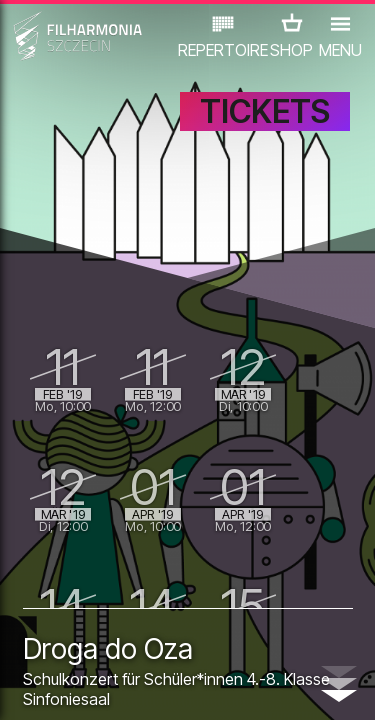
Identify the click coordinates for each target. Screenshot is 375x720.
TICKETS (265, 111)
